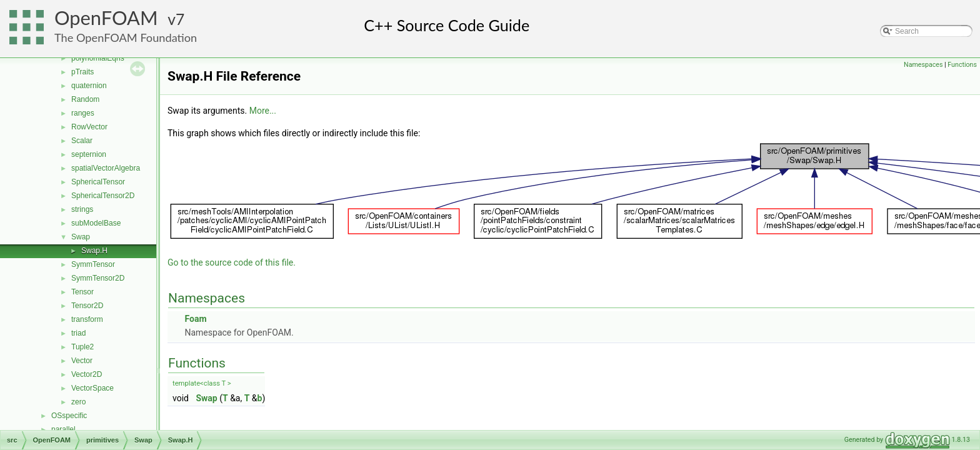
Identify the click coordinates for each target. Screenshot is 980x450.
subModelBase (96, 223)
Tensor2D (87, 306)
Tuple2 (82, 347)
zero (78, 402)
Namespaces (923, 65)
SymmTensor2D (98, 278)
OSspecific (69, 416)
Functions (962, 65)
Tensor (82, 292)
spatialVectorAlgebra (106, 168)
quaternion (89, 86)
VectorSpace (92, 388)
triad (78, 333)
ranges (83, 113)
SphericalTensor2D (103, 196)
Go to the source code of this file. (232, 262)
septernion (89, 154)
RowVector (89, 127)
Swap (81, 237)
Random (85, 99)
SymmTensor (93, 264)
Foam (195, 319)
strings (82, 209)
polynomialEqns (98, 58)
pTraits (82, 72)
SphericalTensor (98, 182)
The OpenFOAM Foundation (126, 37)
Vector (82, 361)
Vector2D (87, 374)
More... (263, 111)
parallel (63, 429)
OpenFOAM (106, 18)
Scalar (82, 141)
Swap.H (94, 251)
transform (87, 319)
